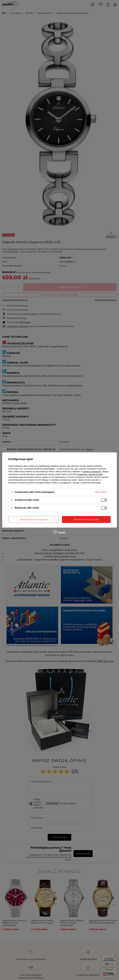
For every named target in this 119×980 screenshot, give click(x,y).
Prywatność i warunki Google (90, 474)
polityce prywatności (92, 472)
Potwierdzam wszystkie (86, 520)
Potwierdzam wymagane (34, 520)
